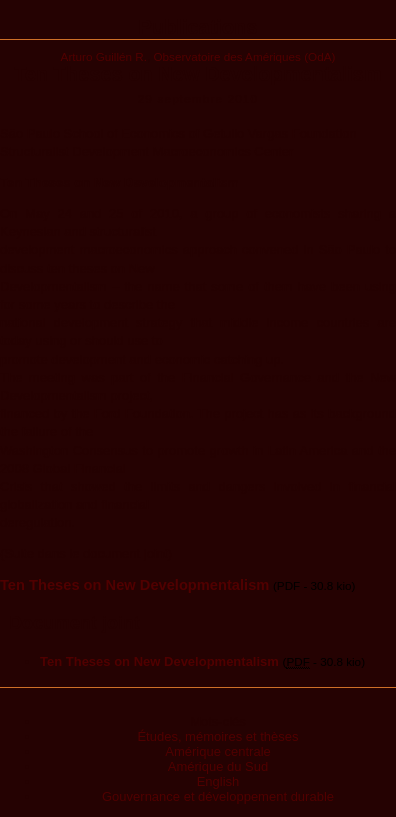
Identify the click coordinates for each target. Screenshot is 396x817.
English (218, 781)
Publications (198, 27)
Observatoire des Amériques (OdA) (245, 56)
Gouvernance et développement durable (218, 796)
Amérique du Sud (218, 766)
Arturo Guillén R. (104, 56)
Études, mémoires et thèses (217, 736)
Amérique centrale (218, 751)
